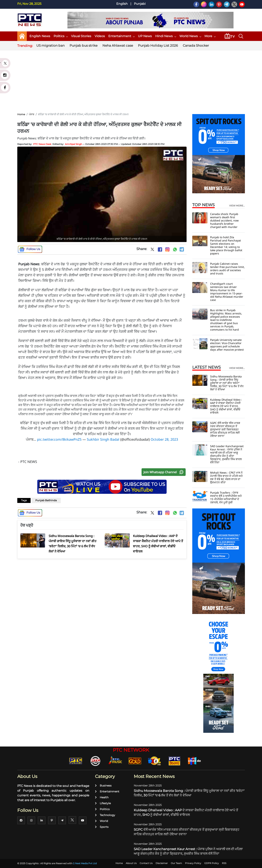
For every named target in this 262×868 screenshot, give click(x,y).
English (122, 4)
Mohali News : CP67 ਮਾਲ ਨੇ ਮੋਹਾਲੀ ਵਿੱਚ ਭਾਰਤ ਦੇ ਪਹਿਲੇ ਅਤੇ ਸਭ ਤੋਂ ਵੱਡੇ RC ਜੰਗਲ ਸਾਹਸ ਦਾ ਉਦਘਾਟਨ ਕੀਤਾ (226, 477)
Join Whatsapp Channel (164, 472)
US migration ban (50, 46)
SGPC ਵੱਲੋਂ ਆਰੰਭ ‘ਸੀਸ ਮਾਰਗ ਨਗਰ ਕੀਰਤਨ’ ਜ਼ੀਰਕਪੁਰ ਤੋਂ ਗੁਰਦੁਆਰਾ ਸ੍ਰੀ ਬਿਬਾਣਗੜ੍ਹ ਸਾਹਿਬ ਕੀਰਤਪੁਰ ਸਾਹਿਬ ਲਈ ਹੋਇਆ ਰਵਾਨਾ (225, 429)
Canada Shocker (196, 46)
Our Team (176, 863)
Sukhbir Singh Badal (103, 439)
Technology (105, 815)
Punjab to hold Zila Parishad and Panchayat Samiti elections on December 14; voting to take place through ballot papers (226, 245)
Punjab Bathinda (46, 500)
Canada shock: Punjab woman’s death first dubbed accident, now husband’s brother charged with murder (224, 220)
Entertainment (121, 36)
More (210, 36)
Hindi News (166, 36)
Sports (102, 827)
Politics (61, 36)
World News (190, 36)
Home (21, 114)
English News (40, 36)
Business (103, 786)
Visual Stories (81, 36)
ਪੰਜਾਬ (32, 114)
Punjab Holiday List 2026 (158, 46)
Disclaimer (162, 863)
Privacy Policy (193, 863)
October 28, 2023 (164, 439)
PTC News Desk (42, 144)
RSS (224, 863)
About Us (131, 863)
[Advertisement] (131, 80)
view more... (237, 206)
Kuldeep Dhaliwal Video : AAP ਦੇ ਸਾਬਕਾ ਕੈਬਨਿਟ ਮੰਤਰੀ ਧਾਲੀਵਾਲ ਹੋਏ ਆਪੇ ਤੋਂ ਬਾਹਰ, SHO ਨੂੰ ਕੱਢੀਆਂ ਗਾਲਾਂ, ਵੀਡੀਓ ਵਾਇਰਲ (226, 406)
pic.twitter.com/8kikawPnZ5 (59, 439)
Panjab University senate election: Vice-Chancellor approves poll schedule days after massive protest (227, 345)
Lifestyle (103, 803)
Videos (100, 36)
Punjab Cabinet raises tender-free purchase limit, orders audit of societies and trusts (227, 269)
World (101, 821)
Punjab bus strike (84, 46)
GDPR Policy (212, 863)
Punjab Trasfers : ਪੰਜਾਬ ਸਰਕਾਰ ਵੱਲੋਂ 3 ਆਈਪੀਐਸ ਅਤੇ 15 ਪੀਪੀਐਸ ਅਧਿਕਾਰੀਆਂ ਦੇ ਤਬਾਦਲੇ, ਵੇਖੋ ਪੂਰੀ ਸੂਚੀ (226, 497)
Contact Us (146, 863)
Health (102, 797)
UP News (145, 36)
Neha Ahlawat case (118, 46)
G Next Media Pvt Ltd (85, 863)
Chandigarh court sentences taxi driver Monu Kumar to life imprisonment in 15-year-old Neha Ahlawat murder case (227, 292)
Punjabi (140, 4)
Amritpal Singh (74, 144)
